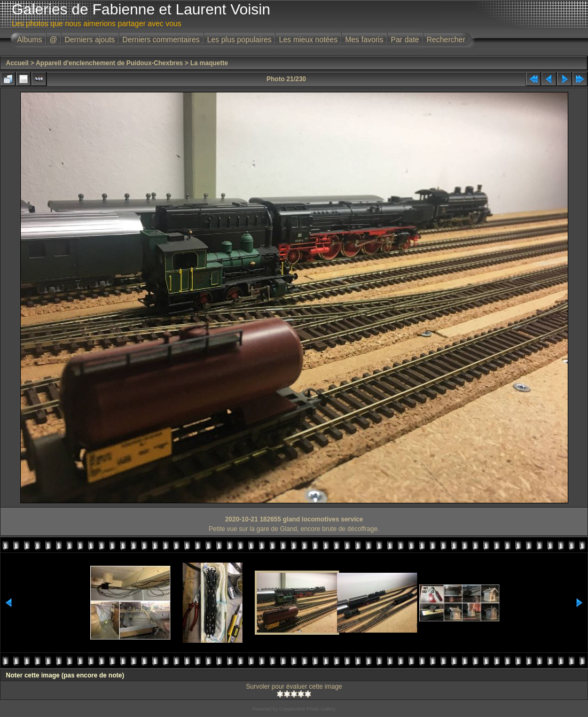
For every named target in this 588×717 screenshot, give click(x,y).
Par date (405, 40)
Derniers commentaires (161, 40)
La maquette (209, 63)
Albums (30, 40)
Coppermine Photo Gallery (307, 709)
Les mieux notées (308, 40)
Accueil (17, 63)
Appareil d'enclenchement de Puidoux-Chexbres (109, 63)
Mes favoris (364, 40)
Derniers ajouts (90, 40)
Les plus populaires (240, 40)
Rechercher (446, 40)
